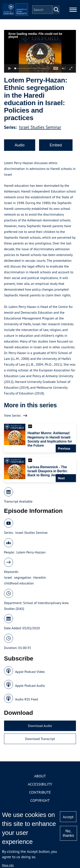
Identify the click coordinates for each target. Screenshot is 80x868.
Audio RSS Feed (27, 699)
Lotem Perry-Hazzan (31, 552)
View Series (12, 415)
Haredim (40, 577)
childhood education (19, 583)
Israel (8, 577)
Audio (20, 145)
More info (8, 865)
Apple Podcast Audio (30, 686)
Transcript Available (18, 501)
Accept (68, 817)
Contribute (40, 792)
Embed (56, 145)
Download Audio (40, 726)
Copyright (40, 800)
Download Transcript (40, 739)
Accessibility (40, 784)
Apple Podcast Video (30, 672)
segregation (23, 577)
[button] (40, 51)
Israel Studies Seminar (40, 127)
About (40, 776)
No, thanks (68, 833)
